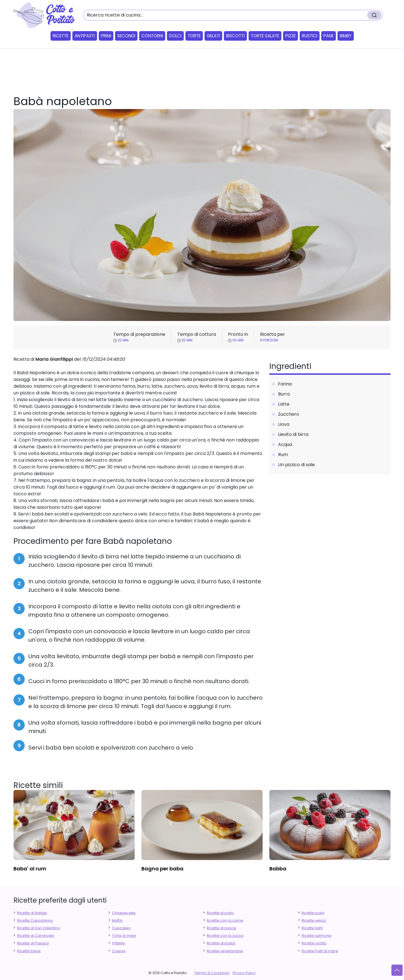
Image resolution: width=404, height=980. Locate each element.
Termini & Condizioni (212, 973)
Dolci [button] (175, 36)
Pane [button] (329, 36)
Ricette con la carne (225, 920)
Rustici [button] (310, 36)
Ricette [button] (61, 36)
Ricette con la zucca (225, 936)
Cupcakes (121, 928)
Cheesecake (124, 913)
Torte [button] (194, 36)
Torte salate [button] (265, 36)
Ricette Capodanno (35, 920)
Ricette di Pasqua (33, 943)
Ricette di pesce (221, 928)
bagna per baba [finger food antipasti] (162, 869)
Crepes (119, 951)
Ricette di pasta (221, 943)
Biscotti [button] (235, 36)
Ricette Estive (29, 951)
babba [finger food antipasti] (278, 869)
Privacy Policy (244, 973)
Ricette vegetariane (225, 951)
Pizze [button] (291, 36)
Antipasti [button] (85, 36)
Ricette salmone (316, 936)
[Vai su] (397, 970)
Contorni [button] (152, 36)
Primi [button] (106, 36)
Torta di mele (124, 936)
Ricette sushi (313, 913)
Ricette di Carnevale (36, 936)
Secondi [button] (126, 36)
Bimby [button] (346, 36)
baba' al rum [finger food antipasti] (30, 869)
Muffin (117, 920)
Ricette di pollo (220, 913)
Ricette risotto (314, 943)
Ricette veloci (314, 920)
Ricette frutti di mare (320, 951)
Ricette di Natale (32, 913)
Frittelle (118, 943)
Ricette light (312, 928)
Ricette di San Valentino (39, 928)
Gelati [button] (213, 36)
